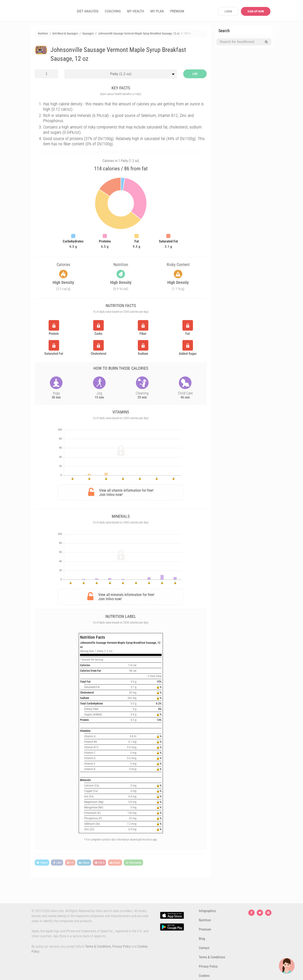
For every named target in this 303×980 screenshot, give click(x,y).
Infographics (207, 911)
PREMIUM (177, 11)
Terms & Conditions (98, 946)
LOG (195, 74)
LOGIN (228, 11)
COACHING (113, 11)
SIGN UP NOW (256, 11)
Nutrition (205, 920)
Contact (204, 948)
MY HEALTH (136, 11)
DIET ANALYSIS (88, 11)
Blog (202, 939)
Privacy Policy (122, 946)
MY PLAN (157, 11)
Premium (205, 929)
